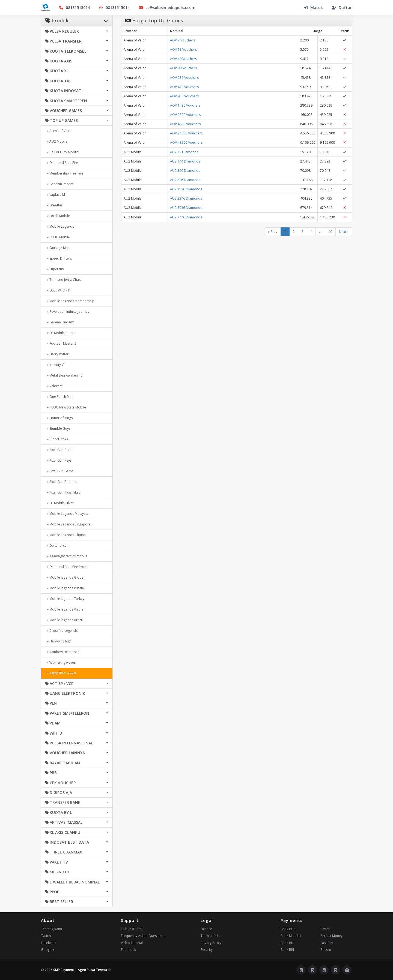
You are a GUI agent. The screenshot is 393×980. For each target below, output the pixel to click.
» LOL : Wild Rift (58, 290)
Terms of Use (211, 936)
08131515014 (74, 7)
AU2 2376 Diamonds (186, 198)
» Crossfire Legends (61, 631)
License (206, 929)
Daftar (342, 7)
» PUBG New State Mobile (66, 407)
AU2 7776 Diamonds (186, 217)
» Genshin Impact (59, 184)
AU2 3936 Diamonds (186, 208)
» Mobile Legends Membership (70, 301)
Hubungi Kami (132, 929)
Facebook (49, 943)
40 (330, 232)
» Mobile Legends (60, 226)
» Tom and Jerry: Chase (64, 280)
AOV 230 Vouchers (184, 78)
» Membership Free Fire (64, 173)
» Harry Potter (57, 354)
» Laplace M (55, 195)
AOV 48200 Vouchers (186, 142)
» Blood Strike (57, 439)
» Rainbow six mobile (62, 652)
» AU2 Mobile (56, 141)
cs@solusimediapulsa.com (167, 7)
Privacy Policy (211, 943)
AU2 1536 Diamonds (186, 189)
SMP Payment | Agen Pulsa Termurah (82, 970)
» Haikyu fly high (58, 641)
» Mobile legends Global (65, 577)
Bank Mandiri (291, 936)
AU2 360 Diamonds (185, 171)
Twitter (46, 936)
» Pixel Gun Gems (59, 471)
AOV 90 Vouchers (183, 68)
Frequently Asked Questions (143, 936)
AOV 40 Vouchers (183, 59)
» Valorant (54, 386)
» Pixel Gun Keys (58, 460)
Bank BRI (287, 950)
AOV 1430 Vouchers (185, 105)
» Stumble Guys (58, 429)
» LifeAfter (54, 205)
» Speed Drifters (59, 258)
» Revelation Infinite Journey (67, 312)
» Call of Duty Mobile (62, 152)
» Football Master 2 (61, 343)
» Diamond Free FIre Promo (67, 567)
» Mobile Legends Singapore (68, 524)
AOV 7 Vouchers (182, 40)
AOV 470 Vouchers (184, 87)
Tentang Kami (51, 929)
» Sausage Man (57, 248)
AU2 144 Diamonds (185, 161)
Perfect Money (331, 936)
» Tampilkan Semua (61, 673)
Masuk (313, 7)
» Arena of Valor (59, 131)
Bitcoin (326, 950)
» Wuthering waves (60, 662)
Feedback (128, 950)
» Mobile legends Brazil (64, 620)
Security (207, 950)
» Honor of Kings (59, 418)
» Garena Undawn (60, 322)
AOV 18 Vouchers (183, 49)
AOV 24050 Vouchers (186, 133)
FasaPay (327, 943)
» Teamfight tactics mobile (66, 556)
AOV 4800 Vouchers (185, 124)
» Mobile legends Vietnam (66, 609)
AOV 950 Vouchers (184, 96)
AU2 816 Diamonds (185, 180)
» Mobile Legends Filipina (65, 535)
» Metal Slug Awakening (64, 375)
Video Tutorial (132, 943)
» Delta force (56, 545)
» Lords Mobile (58, 216)
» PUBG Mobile (58, 237)
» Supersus (54, 269)
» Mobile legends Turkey (65, 599)
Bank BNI (288, 943)
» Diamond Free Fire (62, 163)
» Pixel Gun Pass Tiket (62, 492)
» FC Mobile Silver (59, 503)
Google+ (48, 950)
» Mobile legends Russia (65, 588)
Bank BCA (288, 929)
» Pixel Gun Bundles (61, 482)
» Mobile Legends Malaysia (67, 514)
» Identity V (54, 365)
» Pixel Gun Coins (59, 450)
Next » (344, 232)
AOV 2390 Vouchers (185, 115)
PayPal (325, 929)
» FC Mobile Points (60, 333)
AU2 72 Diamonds (184, 152)
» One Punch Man (59, 397)
